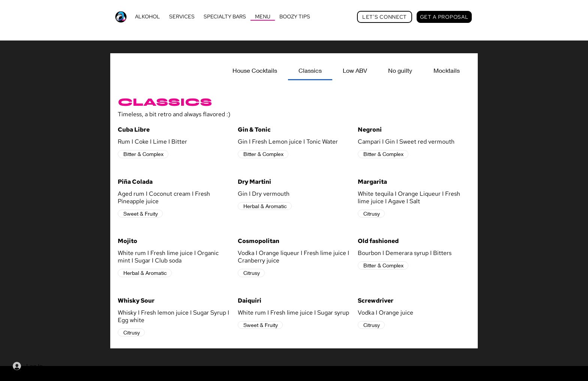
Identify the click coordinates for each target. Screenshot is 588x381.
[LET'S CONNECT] (385, 17)
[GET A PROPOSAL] (444, 17)
